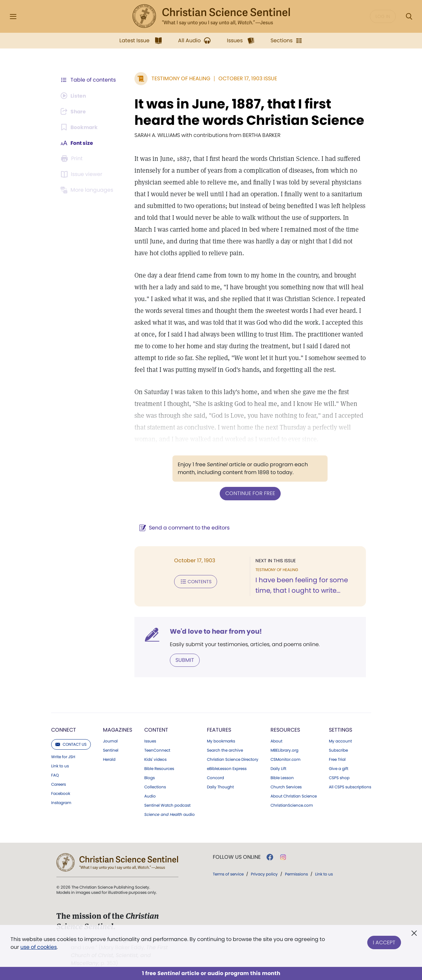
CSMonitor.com (285, 759)
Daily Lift (278, 768)
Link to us (60, 766)
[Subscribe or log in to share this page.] (74, 111)
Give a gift (339, 768)
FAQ (55, 775)
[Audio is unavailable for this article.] (74, 96)
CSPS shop (339, 778)
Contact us (71, 744)
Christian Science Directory (233, 759)
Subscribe (338, 750)
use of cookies (39, 947)
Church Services (286, 787)
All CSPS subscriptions (350, 787)
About (276, 741)
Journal (110, 741)
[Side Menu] (13, 17)
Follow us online (237, 857)
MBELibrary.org (284, 750)
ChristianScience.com (292, 805)
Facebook (61, 793)
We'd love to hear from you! (215, 631)
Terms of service (228, 874)
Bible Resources (159, 768)
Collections (155, 787)
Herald (109, 759)
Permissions (296, 874)
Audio (150, 796)
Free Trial (337, 759)
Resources (285, 730)
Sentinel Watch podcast (167, 805)
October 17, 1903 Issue (246, 78)
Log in (383, 16)
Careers (59, 784)
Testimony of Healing (180, 78)
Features (219, 730)
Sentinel (111, 750)
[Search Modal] (409, 17)
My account (340, 741)
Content (156, 730)
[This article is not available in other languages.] (88, 190)
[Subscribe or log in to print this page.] (73, 159)
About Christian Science (294, 796)
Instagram (61, 802)
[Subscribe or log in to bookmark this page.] (80, 127)
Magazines (118, 730)
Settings (341, 730)
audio (170, 814)
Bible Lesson (282, 778)
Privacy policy (264, 874)
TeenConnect (157, 750)
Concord (215, 778)
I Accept (384, 942)
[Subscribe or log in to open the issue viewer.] (83, 174)
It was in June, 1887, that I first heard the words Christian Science (248, 112)
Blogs (150, 778)
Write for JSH (63, 757)
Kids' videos (155, 759)
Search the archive (225, 750)
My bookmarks (221, 741)
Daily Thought (220, 787)
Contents (194, 581)
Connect (64, 730)
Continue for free (250, 493)
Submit (183, 660)
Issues (150, 741)
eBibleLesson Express (227, 768)
